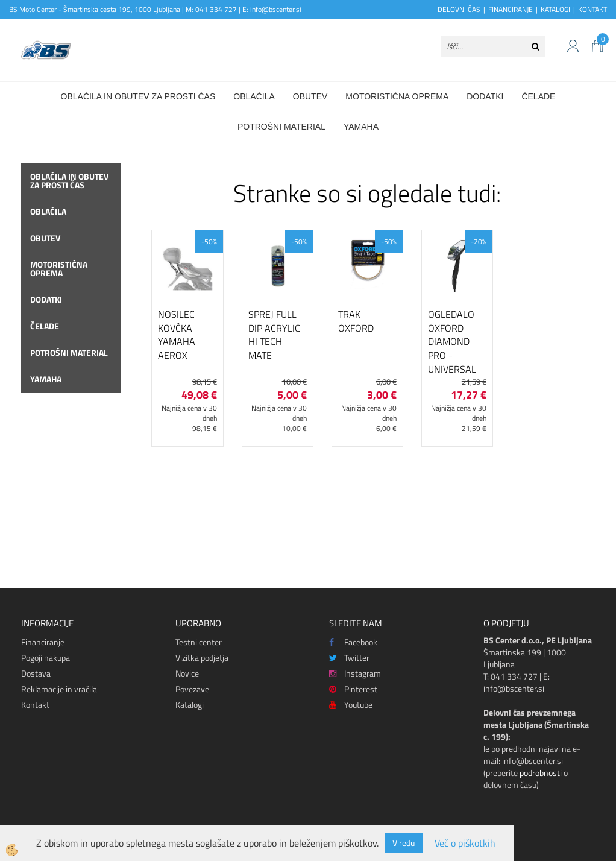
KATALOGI (555, 9)
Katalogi (190, 705)
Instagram (355, 673)
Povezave (192, 689)
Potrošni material (281, 127)
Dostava (36, 673)
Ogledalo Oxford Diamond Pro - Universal (452, 342)
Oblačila (254, 96)
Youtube (351, 705)
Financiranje (43, 642)
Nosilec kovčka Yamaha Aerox (177, 335)
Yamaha (361, 127)
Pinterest (353, 689)
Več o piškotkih (465, 843)
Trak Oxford (356, 321)
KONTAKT (592, 9)
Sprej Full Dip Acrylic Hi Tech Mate (274, 335)
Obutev (310, 96)
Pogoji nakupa (46, 658)
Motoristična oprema (397, 96)
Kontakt (35, 705)
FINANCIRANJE (511, 9)
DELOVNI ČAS (459, 9)
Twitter (349, 658)
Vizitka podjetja (202, 658)
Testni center (199, 642)
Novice (187, 673)
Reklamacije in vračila (59, 689)
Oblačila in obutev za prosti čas (138, 96)
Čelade (538, 96)
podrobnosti (541, 773)
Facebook (353, 642)
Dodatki (485, 96)
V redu (404, 843)
